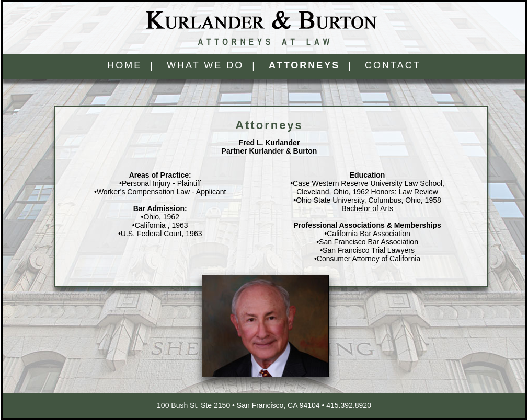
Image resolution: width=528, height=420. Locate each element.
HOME (124, 65)
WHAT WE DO (205, 65)
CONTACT (393, 65)
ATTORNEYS (304, 65)
